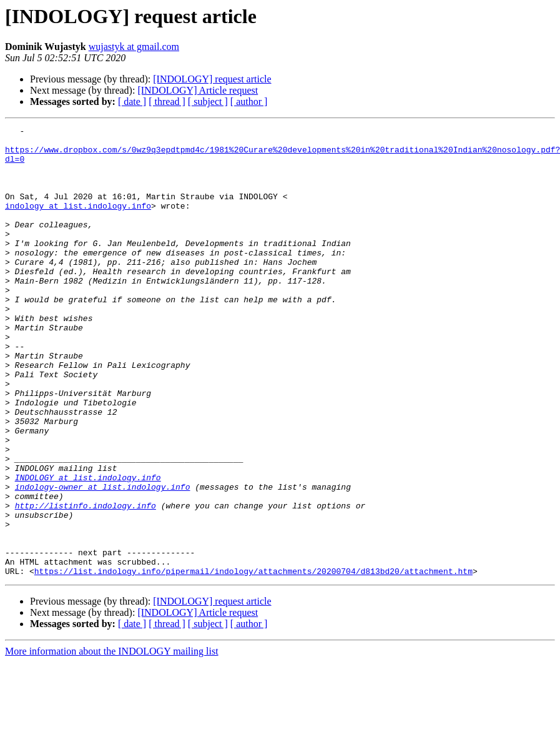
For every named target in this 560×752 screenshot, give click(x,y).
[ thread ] (167, 101)
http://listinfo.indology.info (86, 582)
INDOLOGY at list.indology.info (88, 548)
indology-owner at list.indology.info (103, 560)
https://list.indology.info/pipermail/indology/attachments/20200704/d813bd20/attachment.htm (253, 661)
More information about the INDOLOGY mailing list (112, 741)
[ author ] (249, 101)
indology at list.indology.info (78, 222)
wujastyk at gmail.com (134, 47)
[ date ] (132, 101)
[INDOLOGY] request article (212, 79)
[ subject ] (208, 101)
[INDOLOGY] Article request (198, 90)
